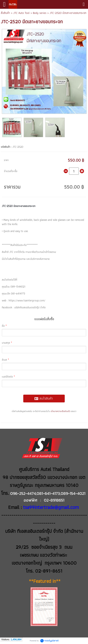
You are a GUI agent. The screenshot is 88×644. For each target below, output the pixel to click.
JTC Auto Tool (21, 13)
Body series (40, 13)
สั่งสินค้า (5, 13)
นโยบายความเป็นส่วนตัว (60, 411)
